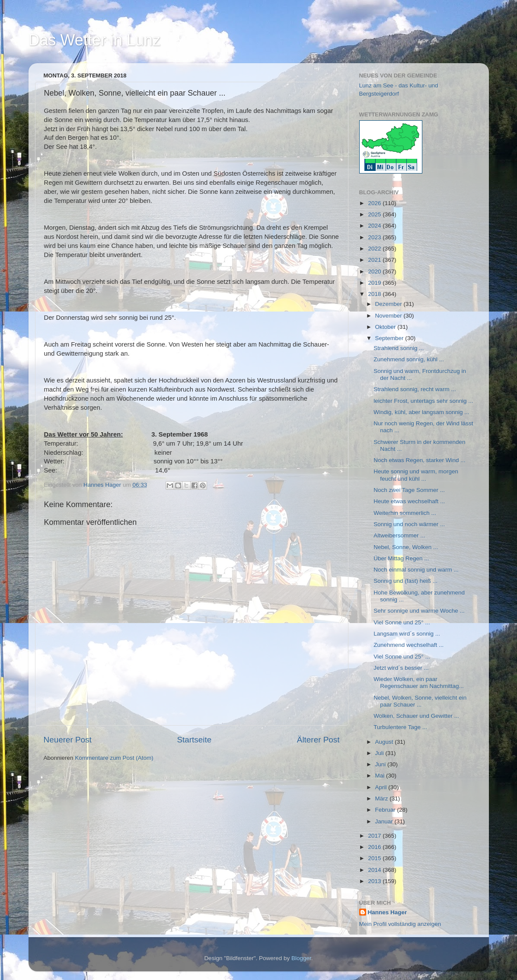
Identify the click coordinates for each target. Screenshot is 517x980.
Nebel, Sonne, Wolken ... (406, 547)
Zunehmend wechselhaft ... (408, 645)
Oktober (386, 327)
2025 (375, 214)
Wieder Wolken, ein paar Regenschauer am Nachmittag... (419, 683)
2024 (375, 226)
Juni (381, 764)
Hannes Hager (388, 912)
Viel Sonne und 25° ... (402, 622)
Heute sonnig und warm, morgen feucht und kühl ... (416, 475)
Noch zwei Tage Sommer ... (409, 490)
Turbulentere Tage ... (400, 727)
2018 (375, 294)
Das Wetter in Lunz (94, 40)
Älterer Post (318, 740)
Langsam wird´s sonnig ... (407, 634)
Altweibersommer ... (399, 535)
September (390, 338)
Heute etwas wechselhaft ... (409, 501)
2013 (375, 881)
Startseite (194, 740)
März (383, 798)
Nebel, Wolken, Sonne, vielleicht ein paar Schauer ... (420, 701)
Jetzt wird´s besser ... (401, 668)
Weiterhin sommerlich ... (405, 513)
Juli (380, 753)
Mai (381, 776)
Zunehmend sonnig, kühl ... (409, 359)
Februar (386, 810)
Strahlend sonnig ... (399, 348)
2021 (375, 260)
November (389, 316)
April (382, 787)
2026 (375, 203)
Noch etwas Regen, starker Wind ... (419, 460)
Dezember (389, 304)
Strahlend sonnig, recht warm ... (415, 389)
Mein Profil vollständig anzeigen (400, 924)
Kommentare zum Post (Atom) (114, 758)
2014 (375, 870)
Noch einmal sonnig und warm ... (416, 570)
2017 (375, 836)
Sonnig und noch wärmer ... (409, 524)
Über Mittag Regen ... (401, 558)
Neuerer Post (68, 740)
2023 (375, 237)
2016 (375, 847)
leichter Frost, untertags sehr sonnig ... (423, 401)
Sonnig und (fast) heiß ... (405, 581)
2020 (375, 272)
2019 (375, 283)
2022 (375, 249)
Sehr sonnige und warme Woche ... (419, 611)
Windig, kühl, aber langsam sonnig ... (421, 412)
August (385, 742)
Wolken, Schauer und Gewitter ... (416, 716)
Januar (385, 821)
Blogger (301, 958)
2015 (375, 858)
